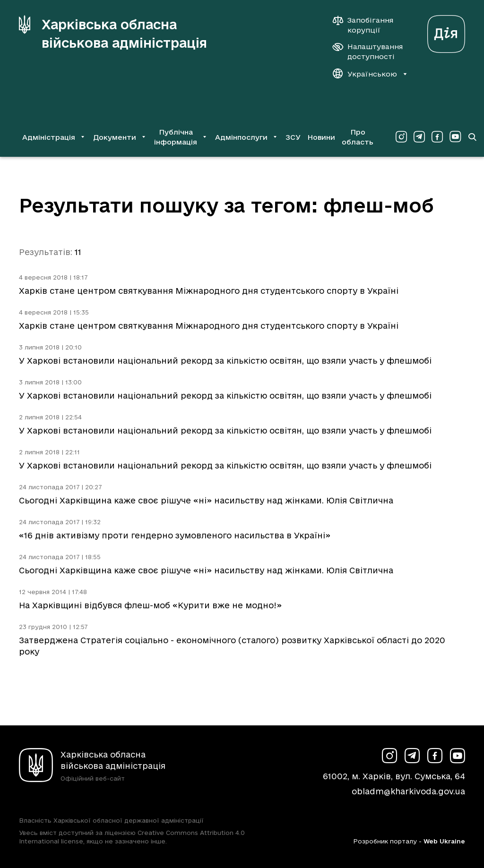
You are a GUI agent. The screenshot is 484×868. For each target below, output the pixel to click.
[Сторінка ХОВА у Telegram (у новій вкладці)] (419, 137)
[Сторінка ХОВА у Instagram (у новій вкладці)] (401, 137)
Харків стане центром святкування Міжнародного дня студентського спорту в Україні (209, 291)
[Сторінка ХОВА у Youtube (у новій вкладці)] (455, 137)
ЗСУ (293, 137)
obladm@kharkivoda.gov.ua (408, 791)
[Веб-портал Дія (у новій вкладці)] (446, 31)
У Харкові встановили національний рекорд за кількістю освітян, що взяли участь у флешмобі (225, 361)
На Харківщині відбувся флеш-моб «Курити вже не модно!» (150, 605)
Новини (321, 137)
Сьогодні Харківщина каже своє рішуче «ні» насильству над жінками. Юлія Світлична (206, 500)
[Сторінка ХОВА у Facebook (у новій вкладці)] (437, 137)
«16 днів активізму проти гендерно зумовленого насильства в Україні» (175, 535)
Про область (358, 137)
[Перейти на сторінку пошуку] (472, 137)
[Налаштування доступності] (368, 51)
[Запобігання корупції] (368, 25)
